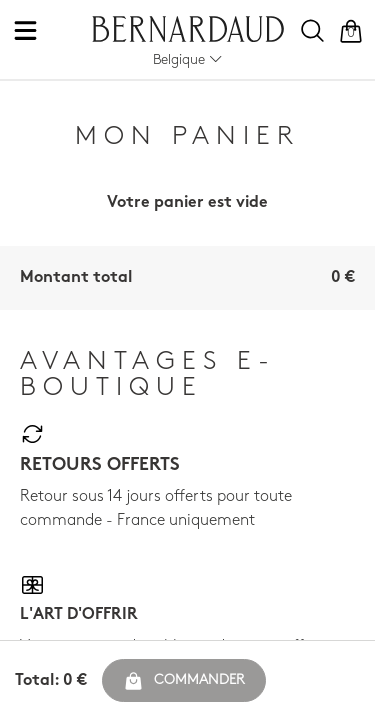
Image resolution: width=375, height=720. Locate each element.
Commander (184, 681)
